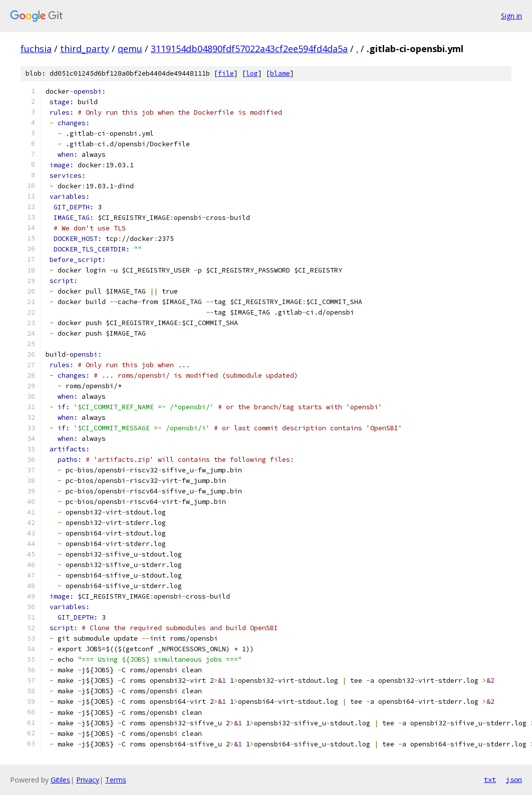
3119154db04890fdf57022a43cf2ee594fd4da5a (249, 49)
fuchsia (36, 49)
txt (490, 779)
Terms (116, 780)
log (252, 73)
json (514, 779)
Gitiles (60, 780)
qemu (130, 49)
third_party (85, 49)
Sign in (511, 16)
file (226, 73)
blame (280, 73)
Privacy (88, 780)
